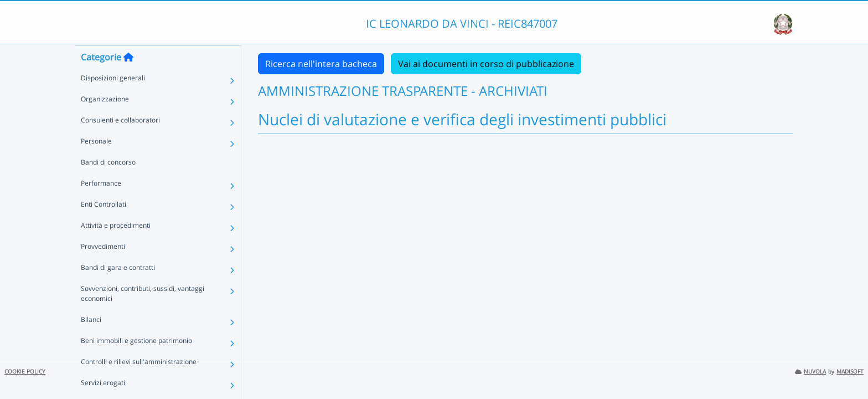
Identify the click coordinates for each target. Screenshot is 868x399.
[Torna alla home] (128, 78)
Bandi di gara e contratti (118, 288)
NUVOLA (810, 372)
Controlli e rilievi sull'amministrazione (139, 383)
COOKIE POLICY (25, 372)
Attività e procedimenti (116, 246)
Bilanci (91, 341)
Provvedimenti (103, 267)
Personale (96, 162)
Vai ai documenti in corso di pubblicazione (486, 64)
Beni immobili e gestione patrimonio (136, 362)
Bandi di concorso (108, 183)
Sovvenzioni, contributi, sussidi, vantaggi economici (143, 314)
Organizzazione (105, 120)
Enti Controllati (104, 225)
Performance (101, 204)
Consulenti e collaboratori (120, 141)
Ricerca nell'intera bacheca (321, 64)
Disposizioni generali (113, 99)
